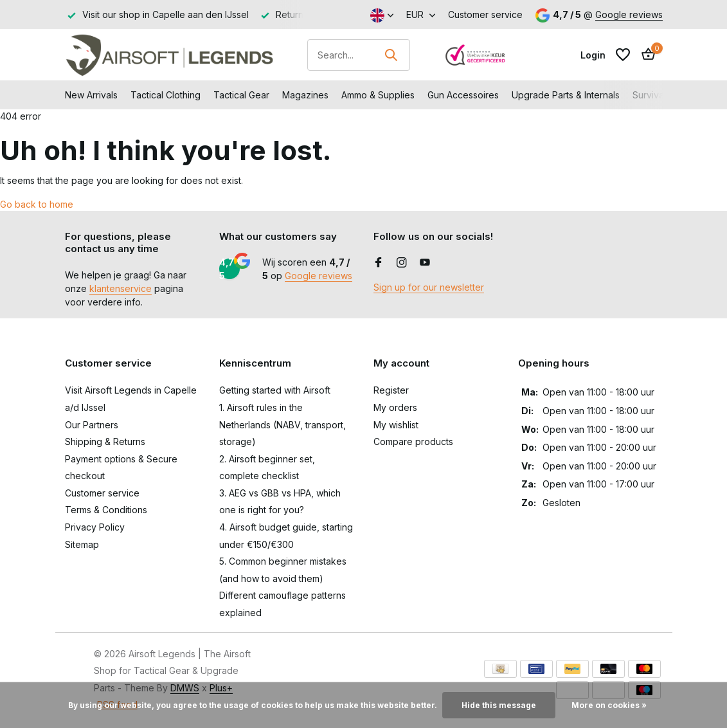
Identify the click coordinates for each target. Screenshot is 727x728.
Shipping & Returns (105, 441)
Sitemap (82, 544)
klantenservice (121, 288)
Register (391, 390)
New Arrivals (91, 95)
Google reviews (629, 14)
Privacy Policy (95, 527)
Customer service (485, 14)
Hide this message (499, 705)
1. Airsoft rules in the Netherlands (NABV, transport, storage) (283, 424)
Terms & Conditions (106, 510)
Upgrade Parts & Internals (566, 95)
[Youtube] (425, 263)
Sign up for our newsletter (429, 287)
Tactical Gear (241, 95)
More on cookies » (609, 705)
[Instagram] (402, 263)
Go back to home (37, 204)
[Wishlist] (623, 55)
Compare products (413, 441)
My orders (395, 407)
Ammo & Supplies (378, 95)
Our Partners (92, 425)
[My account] (593, 55)
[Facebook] (379, 263)
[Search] (359, 55)
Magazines (305, 95)
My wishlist (396, 425)
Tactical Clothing (166, 95)
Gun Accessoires (463, 95)
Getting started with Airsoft (275, 390)
